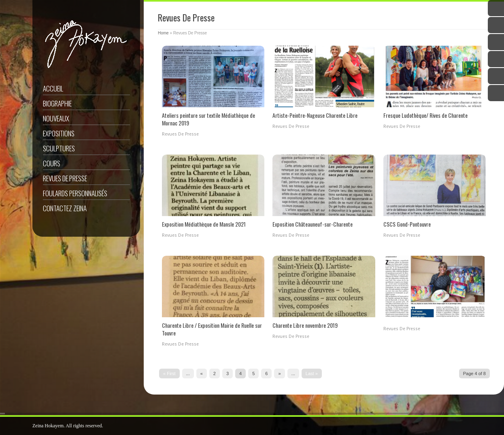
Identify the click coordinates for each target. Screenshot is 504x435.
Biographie (57, 103)
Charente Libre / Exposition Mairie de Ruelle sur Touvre (212, 329)
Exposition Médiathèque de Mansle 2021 (204, 224)
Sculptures (59, 148)
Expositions (59, 133)
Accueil (53, 88)
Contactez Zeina (65, 208)
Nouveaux (56, 118)
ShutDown (25, 426)
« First (169, 373)
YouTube (496, 59)
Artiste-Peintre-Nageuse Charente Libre (315, 115)
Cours (52, 163)
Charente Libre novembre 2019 (305, 325)
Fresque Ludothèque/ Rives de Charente (425, 115)
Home (163, 33)
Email (496, 93)
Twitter (496, 8)
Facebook (496, 25)
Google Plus (496, 42)
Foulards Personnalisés (75, 193)
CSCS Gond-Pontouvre (407, 224)
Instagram (496, 76)
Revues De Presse (65, 178)
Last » (312, 373)
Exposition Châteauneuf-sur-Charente (313, 224)
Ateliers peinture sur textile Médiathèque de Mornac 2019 (208, 119)
